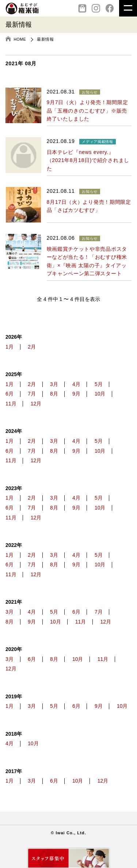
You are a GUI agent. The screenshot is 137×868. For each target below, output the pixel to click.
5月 (99, 384)
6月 (9, 394)
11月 (11, 404)
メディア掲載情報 (98, 142)
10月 (100, 394)
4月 (76, 384)
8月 (54, 394)
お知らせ (90, 92)
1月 (9, 347)
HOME (20, 39)
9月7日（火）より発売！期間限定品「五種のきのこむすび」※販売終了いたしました (87, 111)
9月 (76, 394)
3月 (54, 384)
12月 (36, 404)
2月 (32, 347)
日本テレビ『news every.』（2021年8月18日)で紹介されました (88, 160)
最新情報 (45, 39)
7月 (32, 394)
